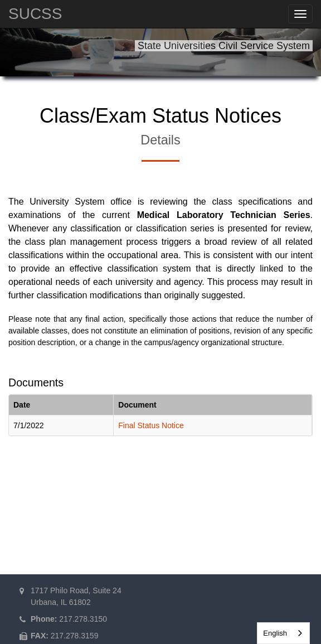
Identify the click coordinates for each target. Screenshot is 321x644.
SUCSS (35, 14)
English (275, 633)
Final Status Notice (151, 425)
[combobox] (283, 633)
